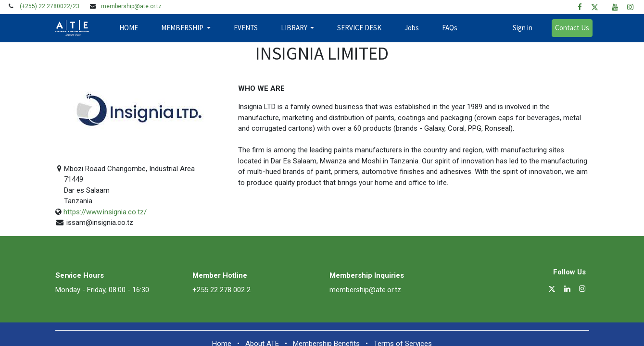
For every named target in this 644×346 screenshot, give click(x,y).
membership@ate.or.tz (131, 6)
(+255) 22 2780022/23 (50, 6)
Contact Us (569, 28)
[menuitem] (132, 28)
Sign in (519, 28)
